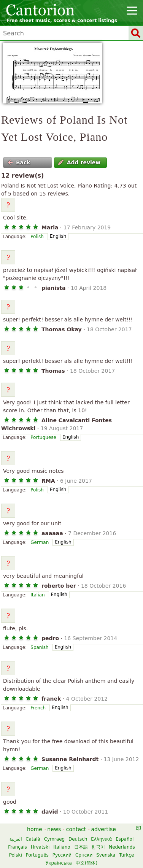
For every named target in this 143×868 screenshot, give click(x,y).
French (38, 708)
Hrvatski (40, 847)
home (35, 829)
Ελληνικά (101, 839)
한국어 (98, 847)
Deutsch (78, 839)
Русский (62, 855)
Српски (84, 855)
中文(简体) (87, 863)
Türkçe (126, 855)
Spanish (39, 647)
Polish (37, 237)
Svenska (106, 855)
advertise (104, 829)
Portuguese (43, 437)
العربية (16, 839)
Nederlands (122, 847)
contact (76, 829)
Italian (37, 595)
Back (19, 162)
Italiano (62, 847)
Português (37, 855)
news (54, 829)
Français (17, 847)
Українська (59, 863)
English (58, 236)
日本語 (81, 847)
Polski (16, 855)
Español (125, 839)
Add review (79, 162)
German (40, 542)
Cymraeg (54, 839)
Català (33, 839)
